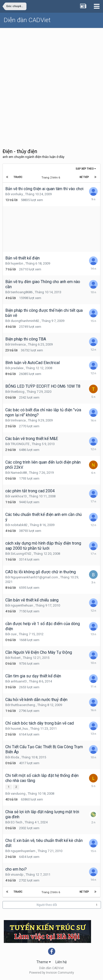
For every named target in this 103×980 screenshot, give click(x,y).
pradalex (17, 368)
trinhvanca (18, 344)
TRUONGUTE (20, 444)
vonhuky (17, 194)
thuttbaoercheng (23, 705)
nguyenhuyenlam (23, 851)
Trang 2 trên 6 (51, 178)
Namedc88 (19, 473)
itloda (15, 757)
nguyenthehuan (22, 605)
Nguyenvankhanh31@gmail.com (34, 577)
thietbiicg (18, 392)
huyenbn (17, 263)
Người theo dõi (47, 905)
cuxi (14, 634)
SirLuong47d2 (21, 554)
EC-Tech (17, 822)
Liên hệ (61, 962)
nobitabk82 (19, 525)
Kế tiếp (84, 177)
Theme (44, 962)
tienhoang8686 (22, 292)
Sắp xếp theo (86, 169)
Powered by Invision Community (52, 973)
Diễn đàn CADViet (27, 20)
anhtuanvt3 (19, 681)
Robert (16, 658)
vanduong (18, 794)
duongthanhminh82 (25, 321)
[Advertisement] (51, 82)
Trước (18, 177)
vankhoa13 (19, 496)
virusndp (17, 875)
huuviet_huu (19, 729)
